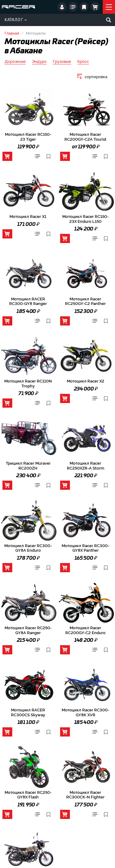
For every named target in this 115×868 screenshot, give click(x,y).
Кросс (83, 61)
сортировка (96, 76)
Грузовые (62, 61)
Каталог (16, 20)
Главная (12, 33)
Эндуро (39, 61)
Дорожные (15, 61)
